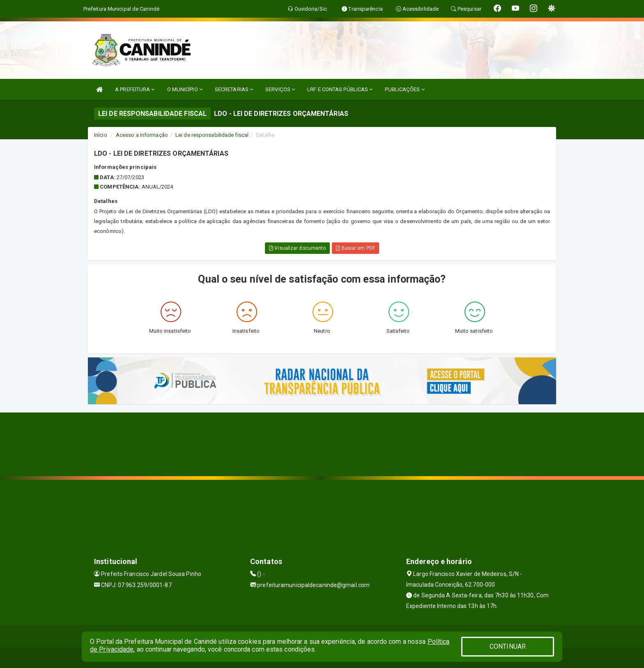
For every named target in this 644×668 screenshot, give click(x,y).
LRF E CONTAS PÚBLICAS (340, 89)
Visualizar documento (297, 248)
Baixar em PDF (355, 248)
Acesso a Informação (142, 135)
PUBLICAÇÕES (405, 89)
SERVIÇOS (280, 89)
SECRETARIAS (234, 89)
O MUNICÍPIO (185, 89)
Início (101, 135)
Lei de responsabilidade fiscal (212, 135)
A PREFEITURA (135, 89)
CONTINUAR (508, 646)
